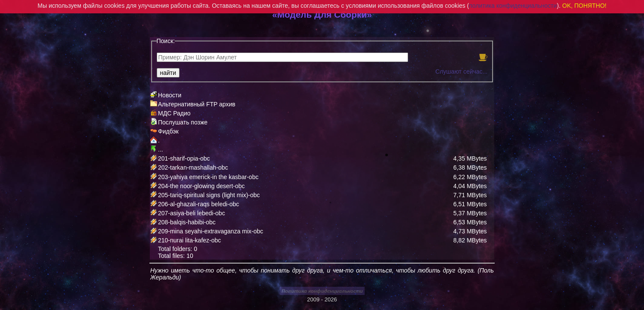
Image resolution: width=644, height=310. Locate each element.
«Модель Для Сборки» (322, 14)
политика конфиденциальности (513, 6)
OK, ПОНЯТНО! (584, 6)
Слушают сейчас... (461, 71)
